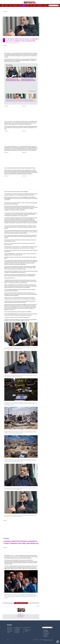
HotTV (35, 5)
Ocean (8, 632)
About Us (46, 636)
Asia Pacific (40, 5)
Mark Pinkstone (28, 627)
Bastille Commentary (19, 627)
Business (15, 5)
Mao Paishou (10, 630)
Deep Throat (10, 629)
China (11, 5)
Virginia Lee (17, 631)
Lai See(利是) (17, 630)
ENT (24, 5)
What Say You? (10, 627)
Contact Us (46, 635)
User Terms (46, 632)
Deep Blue (17, 629)
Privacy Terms (47, 633)
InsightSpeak (10, 631)
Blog (45, 5)
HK (31, 5)
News (6, 5)
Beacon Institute (28, 630)
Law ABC (26, 631)
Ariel (26, 629)
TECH (20, 5)
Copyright (46, 630)
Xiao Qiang (17, 632)
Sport (28, 5)
